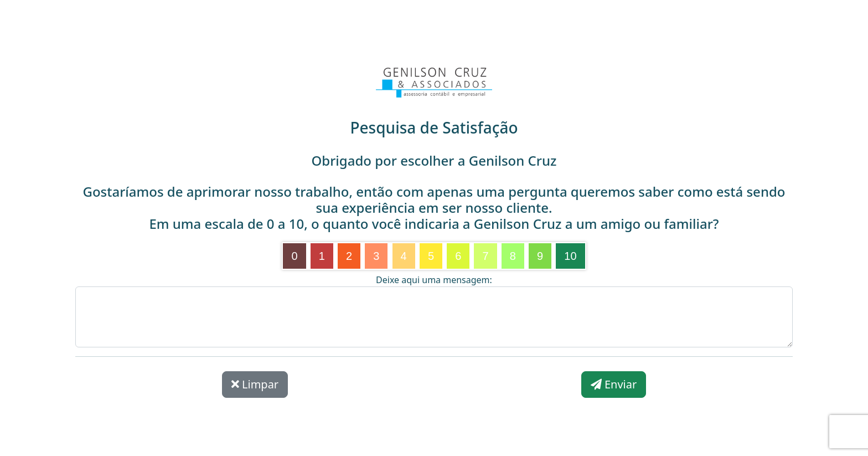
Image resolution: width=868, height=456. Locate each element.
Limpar (255, 384)
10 (570, 256)
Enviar (614, 384)
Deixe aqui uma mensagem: (434, 280)
